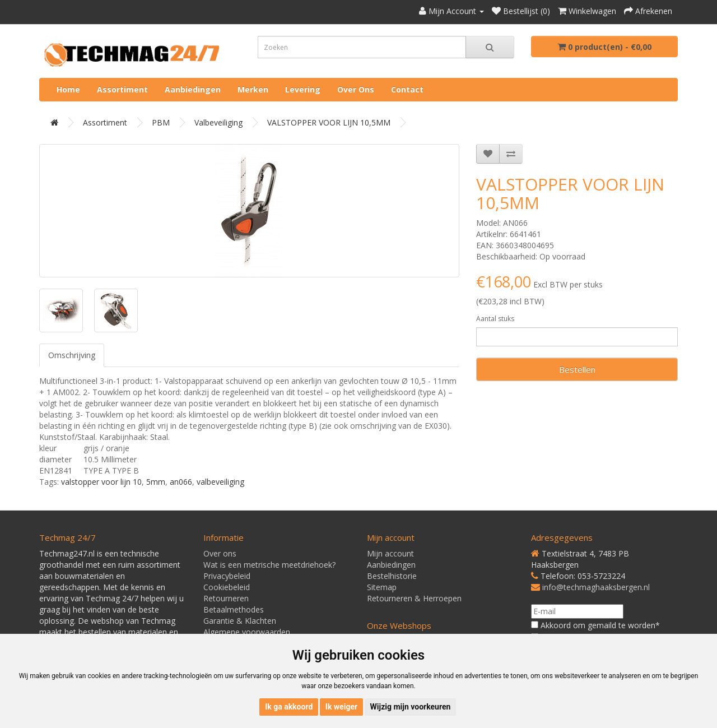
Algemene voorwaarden (247, 632)
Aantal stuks (495, 319)
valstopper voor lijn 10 (101, 482)
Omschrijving (72, 355)
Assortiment (122, 89)
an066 (181, 482)
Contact (407, 89)
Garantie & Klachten (240, 621)
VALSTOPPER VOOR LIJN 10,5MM (329, 122)
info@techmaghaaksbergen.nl (596, 587)
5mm (156, 482)
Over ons (356, 89)
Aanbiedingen (193, 89)
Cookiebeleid (227, 587)
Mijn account (390, 553)
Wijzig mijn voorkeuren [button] (411, 707)
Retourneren (226, 598)
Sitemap (382, 587)
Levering (303, 89)
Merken (253, 89)
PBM (161, 122)
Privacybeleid (227, 576)
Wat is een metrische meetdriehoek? (269, 565)
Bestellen (577, 369)
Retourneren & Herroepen (414, 598)
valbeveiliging (220, 482)
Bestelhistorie (392, 576)
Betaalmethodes (234, 609)
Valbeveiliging (218, 122)
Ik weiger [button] (341, 707)
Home (68, 89)
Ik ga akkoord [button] (289, 707)
